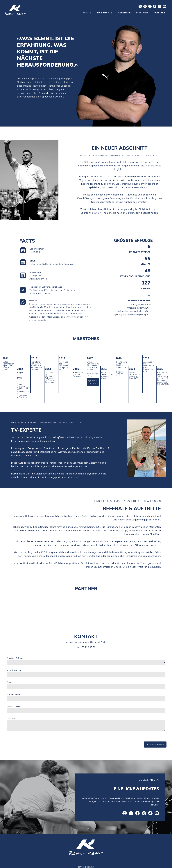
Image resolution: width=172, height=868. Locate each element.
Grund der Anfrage (15, 658)
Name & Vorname (14, 670)
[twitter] (155, 7)
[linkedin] (145, 7)
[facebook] (150, 7)
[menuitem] (87, 13)
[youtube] (164, 7)
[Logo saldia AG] (137, 607)
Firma (9, 682)
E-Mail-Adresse (13, 694)
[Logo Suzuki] (86, 607)
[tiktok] (160, 7)
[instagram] (140, 7)
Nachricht (11, 719)
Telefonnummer (13, 707)
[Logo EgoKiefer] (35, 607)
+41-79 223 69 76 (86, 647)
